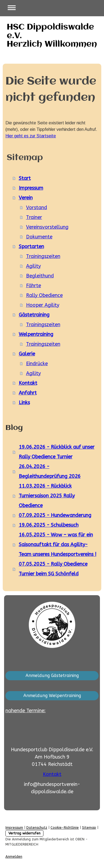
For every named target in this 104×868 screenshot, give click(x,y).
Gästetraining (34, 315)
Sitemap (89, 827)
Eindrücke (37, 364)
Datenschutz (37, 827)
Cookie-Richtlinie (65, 827)
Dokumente (39, 237)
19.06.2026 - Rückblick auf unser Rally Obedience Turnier (57, 452)
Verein (26, 198)
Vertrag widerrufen (24, 833)
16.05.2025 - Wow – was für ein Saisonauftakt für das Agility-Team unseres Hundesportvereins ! (58, 545)
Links (24, 403)
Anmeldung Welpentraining (52, 696)
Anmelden (14, 856)
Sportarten (31, 247)
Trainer (34, 217)
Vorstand (37, 208)
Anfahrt (28, 393)
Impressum (31, 188)
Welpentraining (36, 334)
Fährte (34, 286)
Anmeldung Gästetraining (52, 676)
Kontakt (28, 383)
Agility (33, 266)
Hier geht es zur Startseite (31, 136)
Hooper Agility (43, 305)
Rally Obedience (44, 295)
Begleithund (40, 276)
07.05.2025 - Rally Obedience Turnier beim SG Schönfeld (53, 569)
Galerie (27, 354)
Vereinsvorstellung (47, 227)
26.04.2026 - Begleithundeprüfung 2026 (50, 471)
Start (25, 178)
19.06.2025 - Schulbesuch (49, 525)
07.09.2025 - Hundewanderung (55, 515)
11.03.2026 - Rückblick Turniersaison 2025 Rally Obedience (47, 496)
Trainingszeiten (43, 256)
